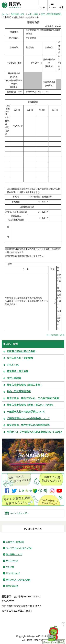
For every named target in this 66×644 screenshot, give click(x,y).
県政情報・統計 (18, 14)
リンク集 (10, 567)
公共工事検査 (14, 378)
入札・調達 (33, 14)
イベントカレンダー (19, 513)
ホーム (5, 14)
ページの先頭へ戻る (55, 335)
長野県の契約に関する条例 (21, 351)
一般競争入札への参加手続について (26, 412)
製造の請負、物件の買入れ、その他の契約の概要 (33, 398)
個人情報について (14, 554)
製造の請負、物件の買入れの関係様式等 (28, 425)
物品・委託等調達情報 (51, 14)
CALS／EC (13, 365)
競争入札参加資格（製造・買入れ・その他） (31, 405)
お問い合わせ (12, 586)
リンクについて (13, 573)
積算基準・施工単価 (18, 371)
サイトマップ (12, 561)
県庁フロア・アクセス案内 (18, 580)
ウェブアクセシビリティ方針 (19, 548)
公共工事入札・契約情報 (20, 358)
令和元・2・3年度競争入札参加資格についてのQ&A (35, 432)
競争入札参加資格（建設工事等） (25, 385)
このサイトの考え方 (15, 542)
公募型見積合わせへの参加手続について (28, 418)
